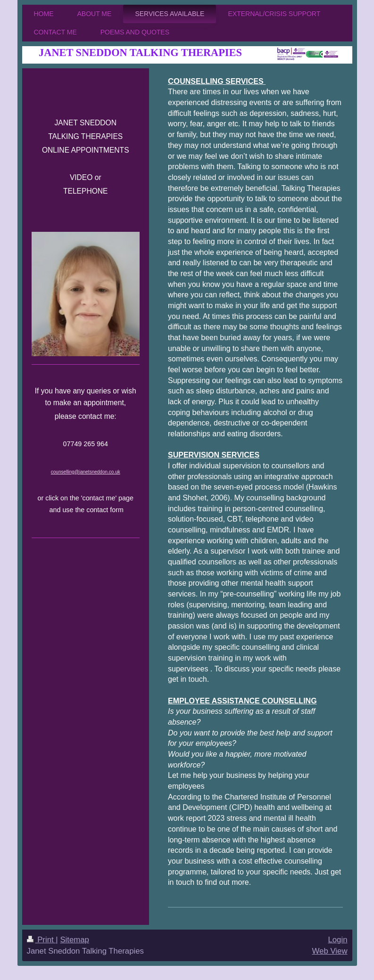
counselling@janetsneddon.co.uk (86, 472)
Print (42, 940)
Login (337, 940)
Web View (330, 951)
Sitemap (75, 940)
